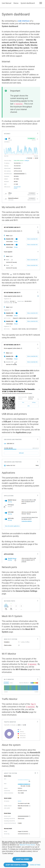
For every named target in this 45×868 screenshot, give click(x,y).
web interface (24, 21)
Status (16, 3)
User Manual (6, 3)
